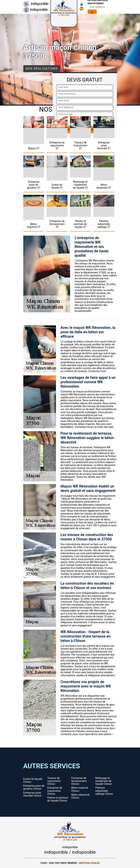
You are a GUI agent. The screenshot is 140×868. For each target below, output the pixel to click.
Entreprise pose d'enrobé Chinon (32, 794)
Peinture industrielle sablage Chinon (104, 791)
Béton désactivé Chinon (80, 796)
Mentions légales (89, 863)
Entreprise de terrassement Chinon (79, 781)
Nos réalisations (42, 69)
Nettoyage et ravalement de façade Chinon (104, 781)
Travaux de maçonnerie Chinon (54, 781)
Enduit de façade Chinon (33, 780)
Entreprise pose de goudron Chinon (34, 787)
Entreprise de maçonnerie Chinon (55, 791)
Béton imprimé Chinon (80, 789)
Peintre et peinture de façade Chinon (58, 799)
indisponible (36, 4)
